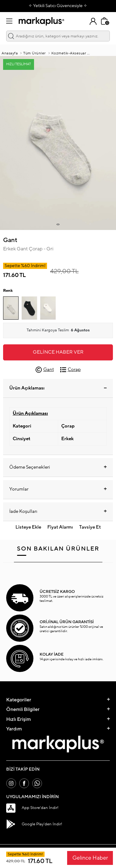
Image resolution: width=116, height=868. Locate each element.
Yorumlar (58, 489)
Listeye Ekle (28, 527)
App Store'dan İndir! (32, 808)
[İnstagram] (11, 783)
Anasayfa (10, 53)
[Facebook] (24, 783)
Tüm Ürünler (34, 53)
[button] (58, 224)
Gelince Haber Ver (58, 352)
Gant (10, 240)
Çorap (70, 370)
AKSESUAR (102, 53)
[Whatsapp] (37, 783)
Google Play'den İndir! (34, 824)
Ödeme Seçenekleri (58, 467)
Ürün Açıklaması (58, 388)
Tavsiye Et (90, 527)
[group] (58, 143)
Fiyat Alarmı (60, 527)
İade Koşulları (58, 512)
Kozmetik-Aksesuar (69, 53)
